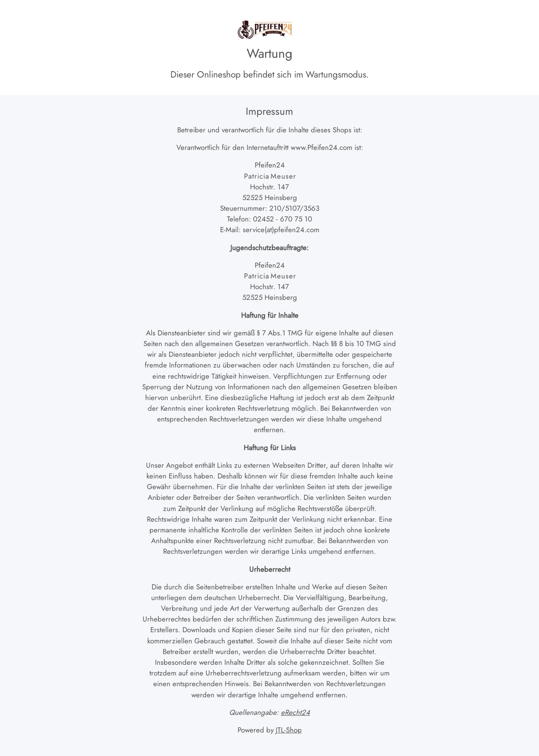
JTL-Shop (289, 730)
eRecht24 (295, 712)
